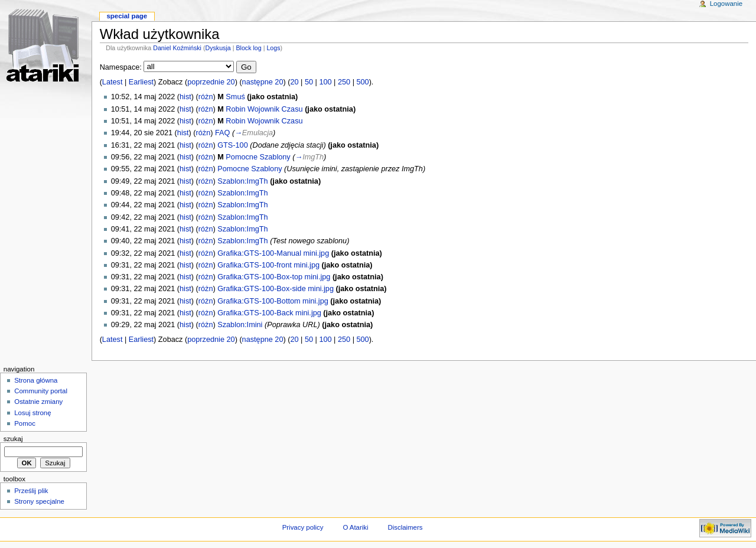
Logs (273, 48)
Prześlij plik (31, 491)
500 (362, 82)
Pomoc (25, 423)
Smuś (235, 97)
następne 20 (263, 82)
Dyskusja (218, 48)
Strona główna (36, 380)
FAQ (222, 133)
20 (294, 82)
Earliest (141, 82)
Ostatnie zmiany (38, 402)
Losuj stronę (32, 413)
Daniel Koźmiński (177, 48)
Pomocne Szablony (258, 157)
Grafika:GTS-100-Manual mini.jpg (273, 253)
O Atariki (355, 527)
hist (185, 97)
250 (344, 82)
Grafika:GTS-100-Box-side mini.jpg (276, 289)
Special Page (127, 16)
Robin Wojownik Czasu (264, 109)
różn (206, 97)
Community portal (41, 391)
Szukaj (13, 439)
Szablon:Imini (240, 325)
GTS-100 (232, 145)
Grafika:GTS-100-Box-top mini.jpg (274, 277)
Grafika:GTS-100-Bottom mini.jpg (273, 301)
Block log (248, 48)
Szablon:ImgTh (242, 181)
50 (309, 82)
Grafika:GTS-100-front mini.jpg (268, 265)
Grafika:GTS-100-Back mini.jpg (269, 313)
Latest (113, 82)
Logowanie (726, 4)
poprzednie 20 (211, 82)
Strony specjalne (39, 501)
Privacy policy (303, 527)
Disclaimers (405, 527)
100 (325, 82)
